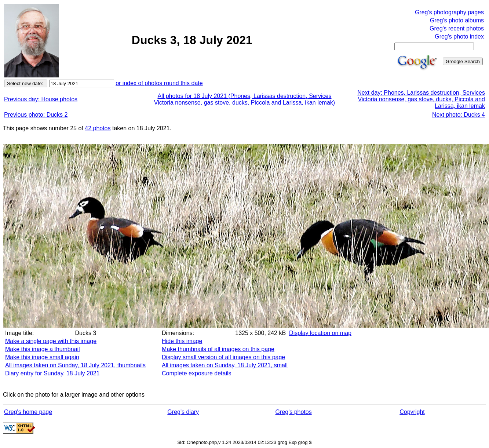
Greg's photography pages (449, 12)
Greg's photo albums (457, 20)
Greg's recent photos (457, 28)
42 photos (98, 128)
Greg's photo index (459, 37)
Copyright (412, 412)
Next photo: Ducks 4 (459, 115)
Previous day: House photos (41, 99)
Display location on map (320, 333)
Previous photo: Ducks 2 (36, 115)
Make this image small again (42, 357)
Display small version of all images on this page (223, 357)
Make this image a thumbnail (43, 349)
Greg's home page (28, 412)
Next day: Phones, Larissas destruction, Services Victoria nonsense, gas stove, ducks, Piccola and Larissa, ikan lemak (421, 99)
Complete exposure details (196, 373)
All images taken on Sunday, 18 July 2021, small (225, 365)
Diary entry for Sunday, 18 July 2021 (52, 373)
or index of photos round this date (159, 83)
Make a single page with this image (51, 341)
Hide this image (182, 341)
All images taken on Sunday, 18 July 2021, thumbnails (75, 365)
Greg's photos (294, 412)
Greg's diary (183, 412)
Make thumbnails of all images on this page (218, 349)
